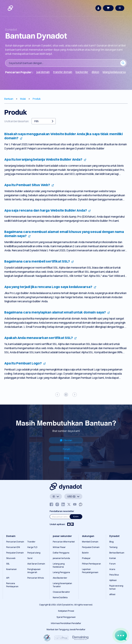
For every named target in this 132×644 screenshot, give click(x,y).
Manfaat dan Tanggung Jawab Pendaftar (66, 629)
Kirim (76, 516)
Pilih (44, 121)
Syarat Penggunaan (66, 617)
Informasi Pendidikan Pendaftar (66, 623)
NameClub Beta (60, 597)
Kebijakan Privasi (66, 611)
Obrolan (66, 440)
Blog (66, 458)
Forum (67, 449)
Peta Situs (114, 575)
